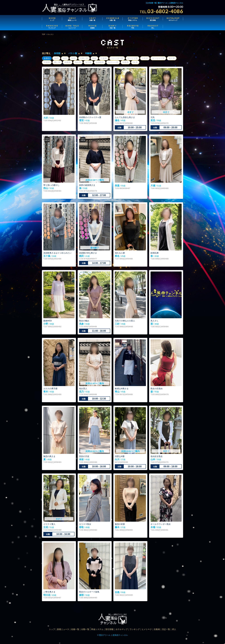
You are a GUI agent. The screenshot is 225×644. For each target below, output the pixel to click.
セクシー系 (113, 62)
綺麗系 (68, 62)
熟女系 (78, 62)
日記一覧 (112, 27)
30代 (56, 58)
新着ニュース (72, 19)
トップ (52, 19)
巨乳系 (145, 58)
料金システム (133, 19)
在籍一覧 (92, 19)
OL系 (135, 62)
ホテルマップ (173, 19)
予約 (133, 27)
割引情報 (153, 19)
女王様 (88, 62)
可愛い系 (84, 58)
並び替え (46, 53)
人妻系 (104, 58)
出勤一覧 (112, 19)
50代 (73, 58)
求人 (153, 27)
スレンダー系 (117, 58)
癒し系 (57, 62)
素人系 (172, 58)
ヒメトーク (72, 27)
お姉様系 (100, 62)
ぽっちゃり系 (158, 58)
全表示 (47, 58)
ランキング (52, 27)
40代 (65, 58)
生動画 (92, 27)
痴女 (94, 58)
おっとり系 (133, 58)
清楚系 (125, 62)
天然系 (47, 62)
